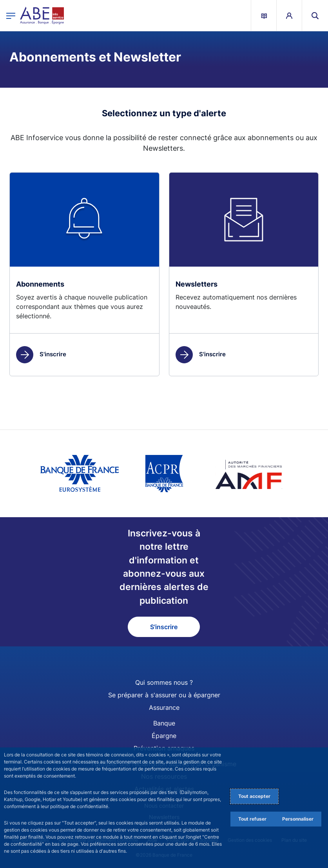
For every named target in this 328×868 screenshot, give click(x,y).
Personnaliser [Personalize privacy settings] (298, 819)
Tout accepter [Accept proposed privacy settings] (254, 796)
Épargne (164, 736)
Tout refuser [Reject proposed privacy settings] (252, 819)
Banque (164, 723)
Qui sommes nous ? (164, 682)
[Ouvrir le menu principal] (11, 15)
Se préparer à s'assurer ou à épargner (164, 695)
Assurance (164, 707)
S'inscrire (41, 354)
